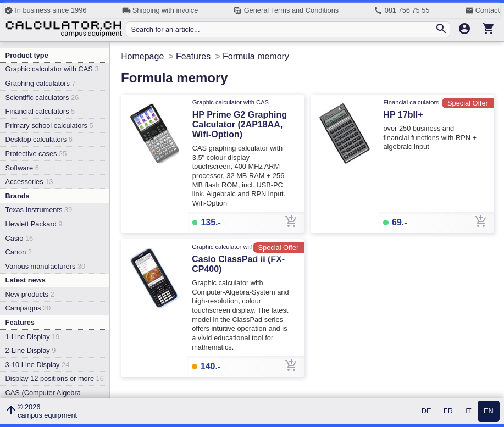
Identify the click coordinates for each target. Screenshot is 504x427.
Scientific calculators (42, 98)
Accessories (29, 182)
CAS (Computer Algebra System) (43, 397)
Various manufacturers (46, 266)
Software (22, 168)
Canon (19, 252)
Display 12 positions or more (55, 378)
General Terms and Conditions (286, 10)
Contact (482, 10)
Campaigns (28, 308)
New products (30, 294)
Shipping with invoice (160, 10)
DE (427, 411)
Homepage (142, 56)
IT (468, 411)
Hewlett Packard (34, 224)
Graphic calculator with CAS (52, 69)
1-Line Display (33, 337)
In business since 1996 (45, 10)
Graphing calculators (41, 83)
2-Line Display (31, 350)
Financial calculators (40, 111)
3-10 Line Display (38, 365)
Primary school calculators (49, 126)
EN (489, 411)
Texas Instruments (39, 210)
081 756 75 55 (401, 10)
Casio (20, 238)
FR (448, 411)
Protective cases (36, 154)
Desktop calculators (39, 139)
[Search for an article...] (283, 29)
